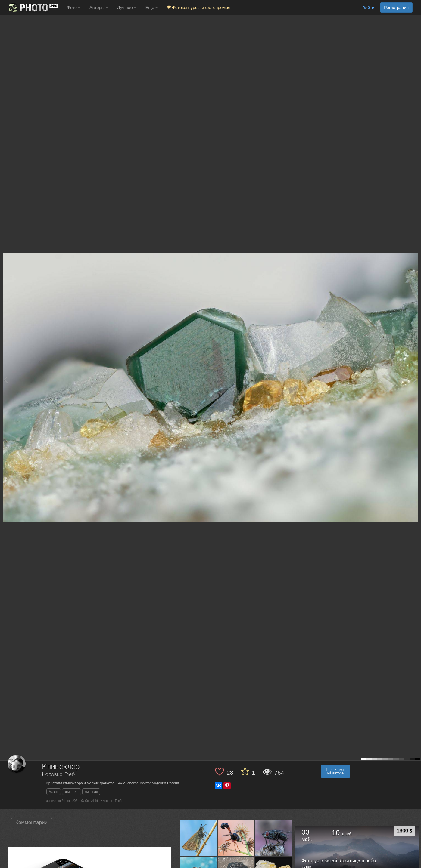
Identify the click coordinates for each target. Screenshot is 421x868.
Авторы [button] (99, 8)
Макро (54, 792)
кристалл (71, 792)
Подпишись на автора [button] (335, 771)
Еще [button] (152, 8)
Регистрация (396, 8)
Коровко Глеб (59, 775)
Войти (368, 8)
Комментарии (31, 822)
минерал (91, 792)
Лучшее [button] (127, 8)
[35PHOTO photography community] (33, 8)
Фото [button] (74, 8)
